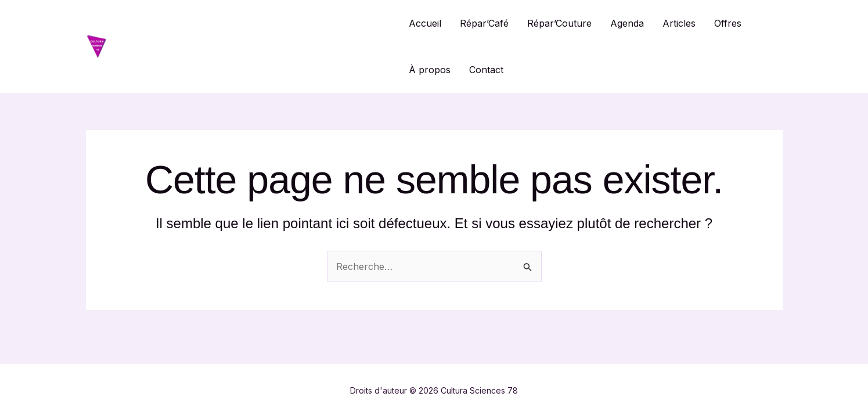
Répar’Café (484, 23)
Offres (728, 23)
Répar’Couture (559, 23)
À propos (430, 70)
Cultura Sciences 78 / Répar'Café (252, 46)
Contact (486, 70)
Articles (679, 23)
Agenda (627, 23)
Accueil (425, 23)
